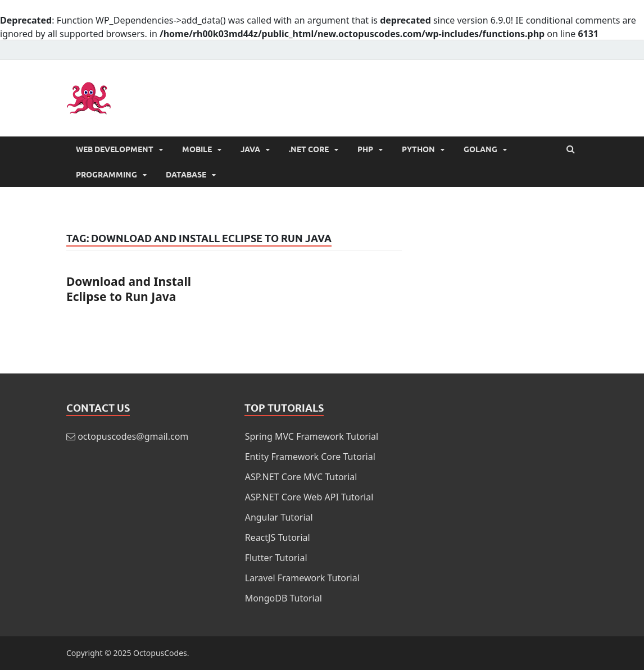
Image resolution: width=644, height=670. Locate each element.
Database (186, 175)
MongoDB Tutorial (284, 598)
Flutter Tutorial (276, 558)
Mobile (197, 149)
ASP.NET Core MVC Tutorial (301, 477)
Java (250, 149)
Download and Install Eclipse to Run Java (129, 289)
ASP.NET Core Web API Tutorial (309, 497)
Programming (106, 175)
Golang (480, 149)
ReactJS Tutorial (278, 537)
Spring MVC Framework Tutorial (312, 436)
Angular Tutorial (279, 517)
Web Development (115, 149)
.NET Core (309, 149)
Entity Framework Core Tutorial (310, 457)
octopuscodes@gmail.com (133, 436)
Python (418, 149)
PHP (365, 149)
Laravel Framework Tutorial (302, 578)
